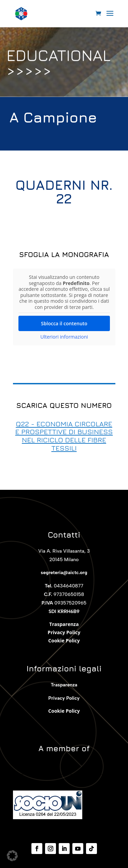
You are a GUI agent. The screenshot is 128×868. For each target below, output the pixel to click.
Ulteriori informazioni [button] (64, 337)
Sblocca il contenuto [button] (64, 323)
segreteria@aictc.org (64, 573)
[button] (12, 856)
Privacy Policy (64, 632)
